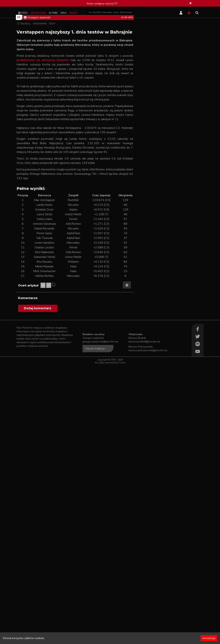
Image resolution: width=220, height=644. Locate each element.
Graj (63, 13)
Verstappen (40, 89)
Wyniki (53, 13)
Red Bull (26, 89)
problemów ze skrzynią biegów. (43, 126)
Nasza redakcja (95, 627)
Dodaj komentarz (38, 587)
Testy (52, 89)
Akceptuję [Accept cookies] (209, 638)
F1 (19, 83)
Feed (23, 13)
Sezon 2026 (38, 13)
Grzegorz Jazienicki (37, 83)
